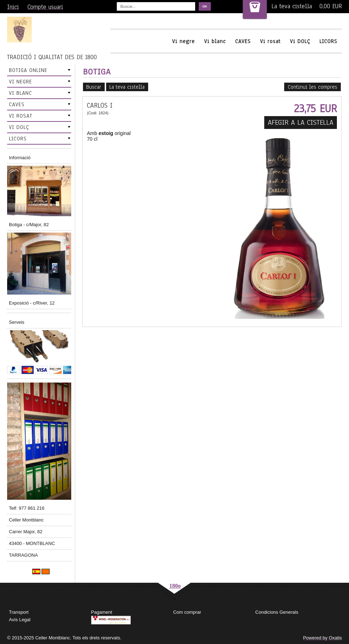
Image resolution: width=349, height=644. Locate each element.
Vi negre (183, 41)
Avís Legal (20, 620)
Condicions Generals (277, 612)
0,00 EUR (331, 6)
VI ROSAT (21, 116)
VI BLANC (20, 93)
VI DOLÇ (19, 127)
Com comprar (187, 612)
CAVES (243, 41)
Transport (19, 612)
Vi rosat (270, 41)
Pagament (102, 612)
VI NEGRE (20, 82)
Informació (20, 158)
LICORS (328, 41)
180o (175, 586)
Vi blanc (215, 41)
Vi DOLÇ (300, 41)
